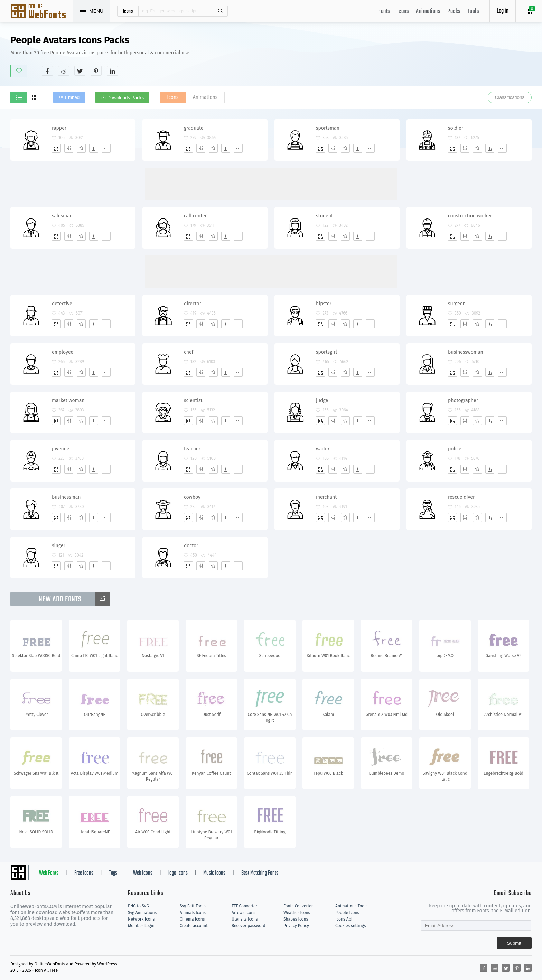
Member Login (141, 926)
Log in (503, 11)
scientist (193, 400)
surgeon (457, 304)
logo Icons (178, 873)
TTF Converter (244, 906)
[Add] (56, 148)
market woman (68, 400)
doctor (191, 546)
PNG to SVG (138, 906)
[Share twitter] (80, 71)
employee (63, 352)
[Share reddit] (64, 71)
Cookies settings (351, 926)
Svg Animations (142, 913)
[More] (106, 148)
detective (62, 304)
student (324, 216)
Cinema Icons (192, 919)
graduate (194, 128)
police (455, 449)
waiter (323, 449)
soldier (456, 128)
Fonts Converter (298, 906)
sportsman (328, 128)
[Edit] (69, 148)
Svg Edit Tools (193, 906)
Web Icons (143, 873)
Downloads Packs (125, 98)
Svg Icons (41, 12)
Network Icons (141, 919)
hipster (324, 304)
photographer (463, 400)
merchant (326, 497)
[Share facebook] (47, 71)
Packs (454, 12)
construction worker (470, 216)
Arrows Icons (244, 913)
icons (128, 11)
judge (322, 400)
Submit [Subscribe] (514, 943)
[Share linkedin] (112, 71)
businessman (66, 497)
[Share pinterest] (96, 71)
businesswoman (466, 352)
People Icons (347, 913)
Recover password (249, 926)
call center (195, 216)
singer (59, 546)
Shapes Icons (296, 919)
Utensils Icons (245, 919)
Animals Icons (193, 913)
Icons (403, 12)
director (193, 304)
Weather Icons (297, 913)
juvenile (60, 449)
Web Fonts (49, 873)
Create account (194, 926)
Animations (428, 12)
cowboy (192, 497)
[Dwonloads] (94, 148)
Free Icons (84, 873)
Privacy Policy (296, 926)
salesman (62, 216)
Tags (113, 873)
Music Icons (214, 873)
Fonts (384, 12)
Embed (72, 97)
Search (220, 11)
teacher (192, 449)
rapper (59, 128)
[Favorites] (81, 148)
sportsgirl (326, 352)
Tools (474, 12)
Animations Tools (351, 906)
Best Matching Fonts (260, 873)
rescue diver (461, 497)
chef (189, 352)
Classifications (510, 97)
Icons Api (344, 919)
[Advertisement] (406, 55)
